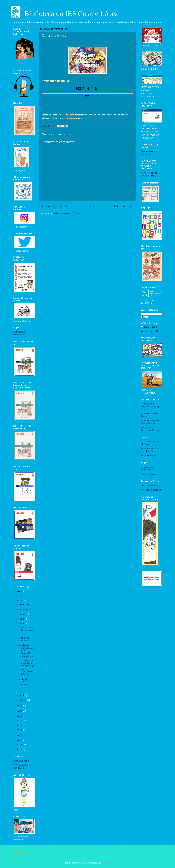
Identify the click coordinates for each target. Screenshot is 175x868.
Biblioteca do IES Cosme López (71, 13)
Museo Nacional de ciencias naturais (151, 450)
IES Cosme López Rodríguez (22, 766)
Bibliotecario (150, 327)
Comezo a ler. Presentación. (26, 630)
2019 (20, 725)
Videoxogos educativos (147, 468)
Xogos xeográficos (150, 474)
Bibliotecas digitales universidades (151, 422)
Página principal (21, 761)
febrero (23, 700)
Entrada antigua (125, 206)
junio (22, 619)
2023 (20, 706)
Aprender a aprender (151, 490)
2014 (20, 749)
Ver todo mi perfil (149, 331)
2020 (20, 720)
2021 (20, 716)
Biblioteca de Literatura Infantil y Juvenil (150, 406)
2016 (20, 740)
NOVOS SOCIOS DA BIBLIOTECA (150, 174)
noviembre (25, 609)
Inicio (91, 206)
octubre (24, 614)
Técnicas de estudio (151, 485)
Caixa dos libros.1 (24, 639)
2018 (20, 730)
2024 (20, 600)
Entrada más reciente (54, 206)
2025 (20, 596)
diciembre (25, 604)
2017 (20, 735)
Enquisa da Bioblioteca (19, 333)
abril (22, 695)
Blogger (106, 863)
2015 (20, 744)
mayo (23, 624)
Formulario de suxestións (148, 153)
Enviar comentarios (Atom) (66, 213)
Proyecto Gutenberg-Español (151, 429)
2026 (20, 591)
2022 (20, 711)
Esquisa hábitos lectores (24, 682)
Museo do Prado (149, 456)
